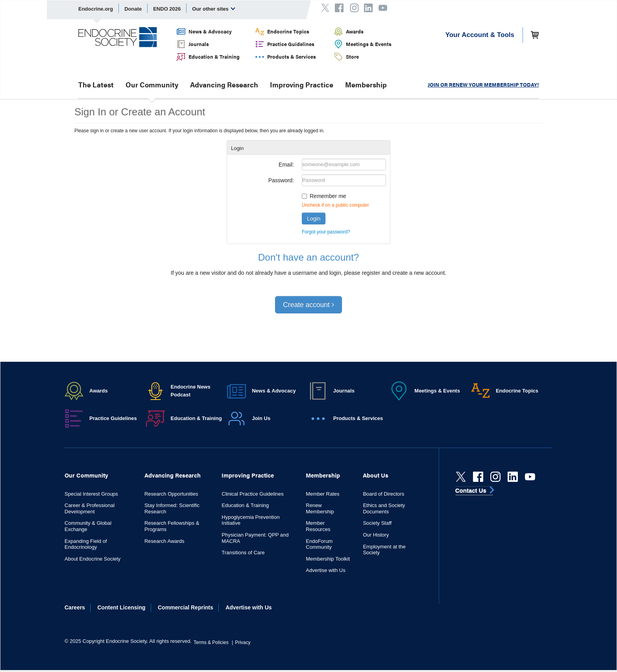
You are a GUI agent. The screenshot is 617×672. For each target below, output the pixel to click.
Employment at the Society (384, 550)
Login (314, 218)
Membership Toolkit (328, 559)
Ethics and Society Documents (384, 508)
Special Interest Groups (91, 494)
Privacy (243, 642)
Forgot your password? (326, 232)
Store (352, 56)
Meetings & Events (369, 44)
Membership (366, 85)
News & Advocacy (210, 31)
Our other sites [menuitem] (214, 9)
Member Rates (322, 494)
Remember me (328, 196)
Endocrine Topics (288, 31)
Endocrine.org (96, 9)
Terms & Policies (211, 642)
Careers (75, 607)
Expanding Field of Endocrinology (86, 544)
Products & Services (292, 56)
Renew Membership (320, 508)
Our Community (152, 85)
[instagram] (495, 477)
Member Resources (318, 526)
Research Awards (164, 541)
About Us (376, 475)
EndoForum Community (319, 544)
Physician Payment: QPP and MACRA (255, 538)
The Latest (96, 85)
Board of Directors (383, 494)
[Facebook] (478, 477)
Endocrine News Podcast (191, 391)
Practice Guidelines (291, 44)
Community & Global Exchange (88, 526)
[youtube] (530, 477)
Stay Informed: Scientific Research (172, 508)
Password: (281, 180)
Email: (286, 165)
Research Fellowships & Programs (172, 526)
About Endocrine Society (92, 559)
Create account (308, 305)
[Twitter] (461, 477)
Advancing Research (224, 85)
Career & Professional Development (90, 508)
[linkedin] (513, 477)
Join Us (261, 418)
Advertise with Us (325, 570)
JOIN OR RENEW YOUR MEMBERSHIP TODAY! (483, 84)
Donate (133, 9)
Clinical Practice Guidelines (253, 494)
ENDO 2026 (167, 9)
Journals (199, 44)
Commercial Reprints (186, 607)
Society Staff (377, 523)
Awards (355, 31)
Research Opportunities (171, 494)
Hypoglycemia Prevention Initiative (250, 520)
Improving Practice (302, 85)
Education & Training (214, 56)
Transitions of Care (243, 553)
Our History (376, 535)
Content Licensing (122, 607)
